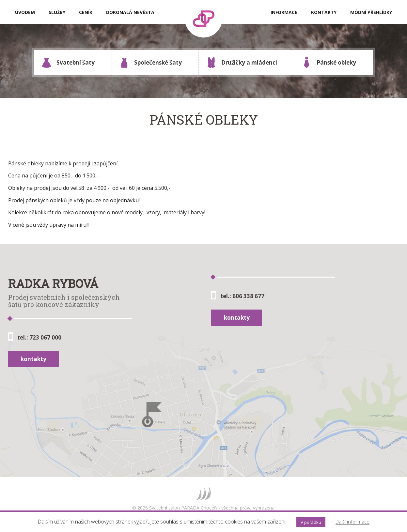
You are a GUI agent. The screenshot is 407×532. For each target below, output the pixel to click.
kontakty (33, 359)
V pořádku (311, 522)
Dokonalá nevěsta (130, 12)
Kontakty (324, 12)
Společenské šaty (150, 63)
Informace (284, 12)
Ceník (86, 12)
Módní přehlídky (371, 12)
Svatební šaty (68, 63)
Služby (57, 12)
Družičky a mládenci (242, 63)
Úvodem (25, 12)
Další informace (352, 522)
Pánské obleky (329, 63)
